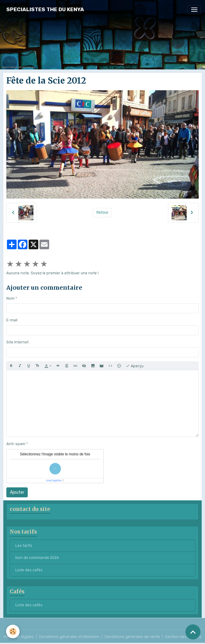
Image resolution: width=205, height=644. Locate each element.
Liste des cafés (29, 570)
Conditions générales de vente (132, 637)
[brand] (45, 10)
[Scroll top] (193, 632)
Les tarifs (24, 546)
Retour (102, 212)
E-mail (12, 320)
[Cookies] (13, 631)
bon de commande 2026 (37, 558)
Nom (10, 298)
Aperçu (135, 366)
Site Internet (17, 342)
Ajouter (17, 492)
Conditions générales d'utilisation (69, 637)
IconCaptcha (54, 480)
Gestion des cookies (183, 637)
